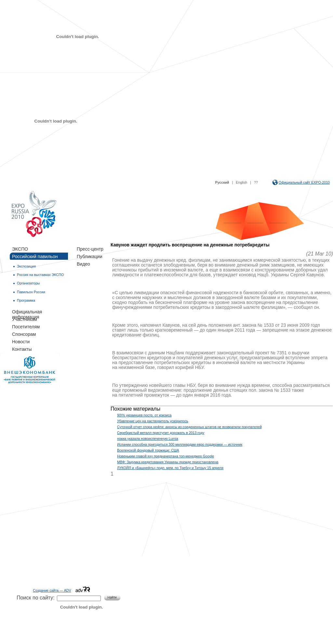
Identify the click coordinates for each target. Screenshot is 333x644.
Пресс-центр (90, 249)
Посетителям (26, 327)
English (241, 182)
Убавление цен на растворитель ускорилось (153, 421)
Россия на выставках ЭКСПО (40, 275)
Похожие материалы (135, 409)
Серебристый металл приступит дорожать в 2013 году (161, 433)
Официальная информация (27, 312)
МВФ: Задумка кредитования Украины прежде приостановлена (168, 462)
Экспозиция (26, 266)
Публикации (89, 256)
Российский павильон (35, 256)
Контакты (22, 349)
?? (256, 182)
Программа (26, 300)
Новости (21, 342)
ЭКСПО (20, 249)
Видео (83, 264)
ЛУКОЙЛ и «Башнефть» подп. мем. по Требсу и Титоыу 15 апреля (170, 468)
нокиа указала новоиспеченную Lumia (148, 439)
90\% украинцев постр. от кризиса (144, 415)
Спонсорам (24, 334)
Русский (222, 182)
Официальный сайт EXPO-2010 (304, 182)
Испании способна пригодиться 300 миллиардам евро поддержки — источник (180, 444)
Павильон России (31, 292)
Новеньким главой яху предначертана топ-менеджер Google (166, 456)
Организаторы (28, 283)
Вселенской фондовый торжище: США (148, 450)
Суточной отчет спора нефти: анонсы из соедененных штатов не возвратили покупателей (189, 427)
